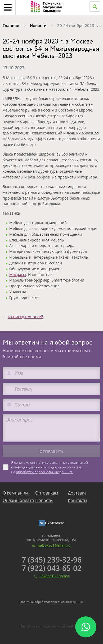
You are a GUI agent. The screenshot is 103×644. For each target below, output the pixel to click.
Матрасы (18, 275)
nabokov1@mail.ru (54, 545)
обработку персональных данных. (44, 472)
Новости (44, 500)
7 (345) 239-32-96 (52, 560)
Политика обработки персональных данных (51, 602)
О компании (15, 493)
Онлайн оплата (18, 500)
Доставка (77, 493)
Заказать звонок (54, 576)
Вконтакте (55, 523)
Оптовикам (47, 493)
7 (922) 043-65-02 (52, 568)
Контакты (77, 500)
